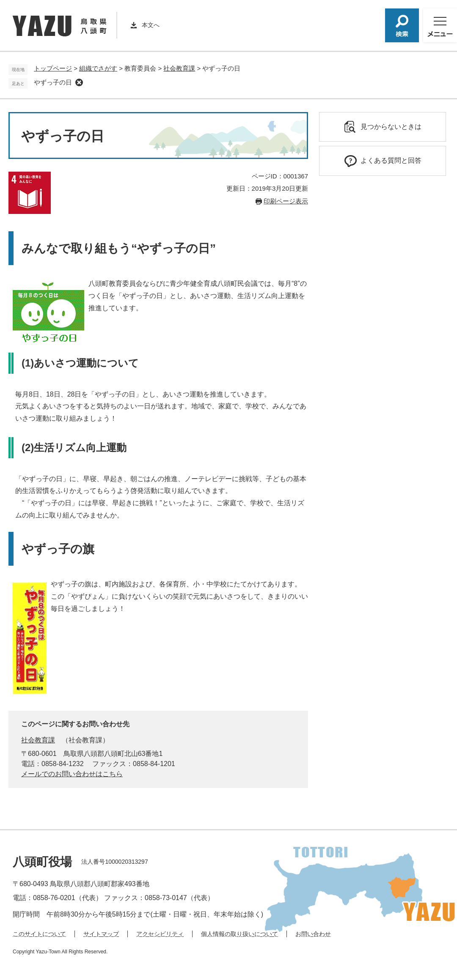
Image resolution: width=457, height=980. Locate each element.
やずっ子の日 (53, 82)
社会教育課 (179, 68)
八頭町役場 (42, 862)
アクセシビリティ (160, 934)
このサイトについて (39, 934)
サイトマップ (101, 934)
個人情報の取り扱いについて (240, 934)
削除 (79, 82)
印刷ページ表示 (286, 201)
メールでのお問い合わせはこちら (72, 774)
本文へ (151, 25)
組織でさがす (98, 68)
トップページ (53, 68)
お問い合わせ (313, 934)
